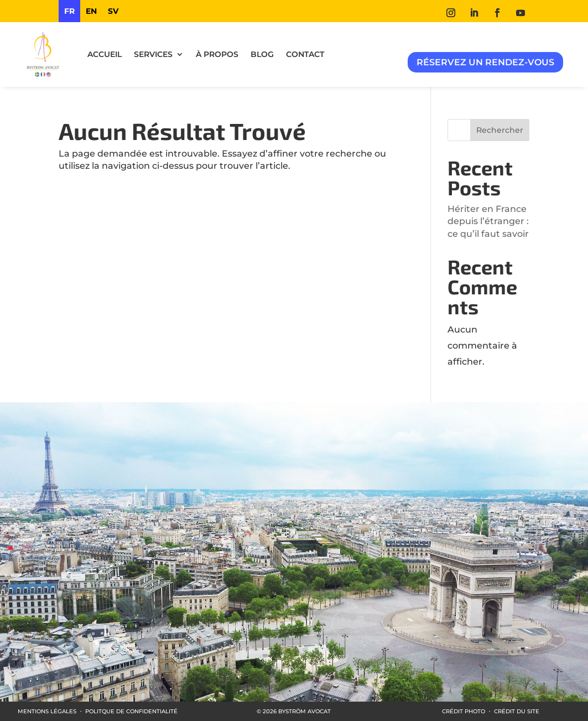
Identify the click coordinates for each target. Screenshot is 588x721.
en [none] (91, 11)
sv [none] (113, 11)
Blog (262, 54)
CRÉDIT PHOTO (464, 711)
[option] (91, 11)
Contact (305, 54)
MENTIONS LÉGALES (47, 711)
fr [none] (69, 11)
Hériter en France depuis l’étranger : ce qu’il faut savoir (488, 221)
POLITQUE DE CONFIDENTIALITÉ (131, 711)
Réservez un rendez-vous (485, 62)
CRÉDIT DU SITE (517, 711)
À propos (217, 54)
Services (153, 54)
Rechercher (500, 130)
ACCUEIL (105, 54)
